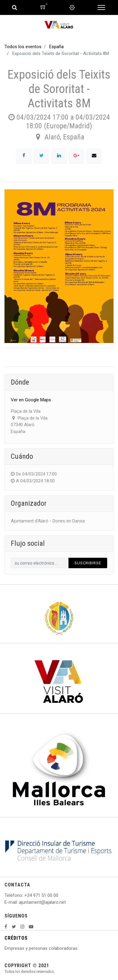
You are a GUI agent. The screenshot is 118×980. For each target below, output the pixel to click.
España (56, 47)
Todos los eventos (23, 47)
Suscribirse (88, 563)
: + (25, 895)
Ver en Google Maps (31, 400)
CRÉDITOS (16, 938)
